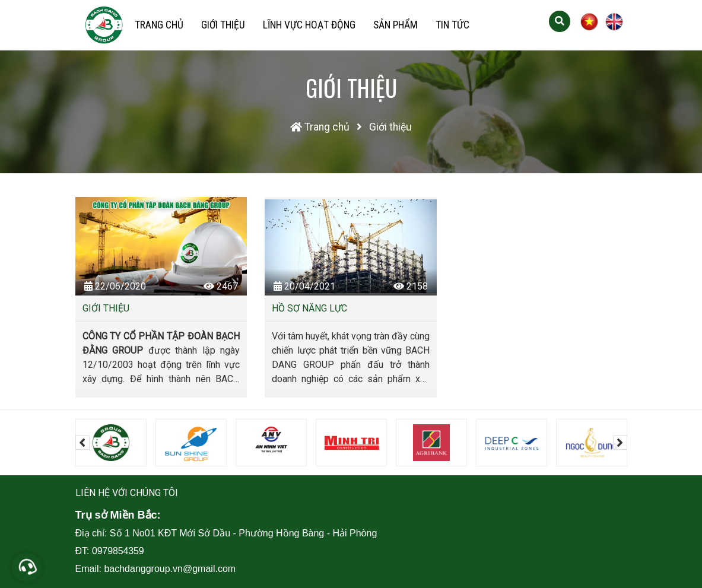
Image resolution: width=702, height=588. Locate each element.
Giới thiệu (223, 25)
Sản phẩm (396, 25)
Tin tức (452, 25)
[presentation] (82, 443)
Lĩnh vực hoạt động (309, 25)
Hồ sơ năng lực (309, 308)
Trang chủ (159, 25)
